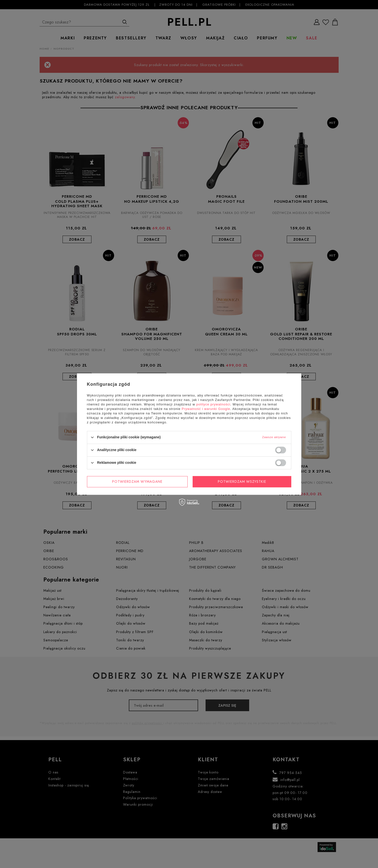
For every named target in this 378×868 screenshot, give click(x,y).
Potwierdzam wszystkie (242, 482)
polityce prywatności (213, 404)
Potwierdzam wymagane (137, 482)
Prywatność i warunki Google (206, 409)
